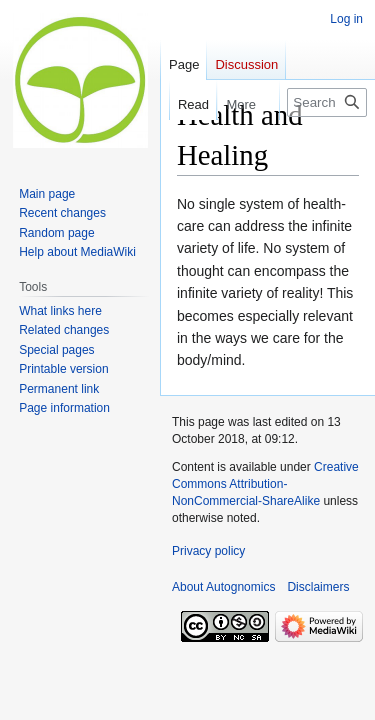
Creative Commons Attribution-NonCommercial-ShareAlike (265, 484)
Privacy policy (208, 551)
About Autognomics (223, 587)
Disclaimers (318, 587)
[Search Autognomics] (327, 102)
